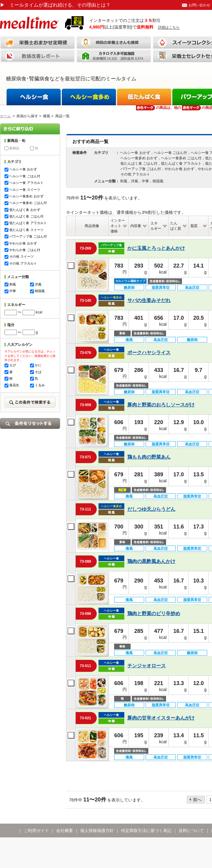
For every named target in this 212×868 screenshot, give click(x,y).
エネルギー (156, 226)
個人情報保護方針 (97, 831)
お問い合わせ (199, 5)
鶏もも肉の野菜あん (149, 457)
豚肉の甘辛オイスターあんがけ (161, 718)
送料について (191, 831)
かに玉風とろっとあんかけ (156, 248)
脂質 (194, 226)
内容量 (136, 226)
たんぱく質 (176, 226)
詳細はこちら (169, 27)
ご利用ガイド (36, 831)
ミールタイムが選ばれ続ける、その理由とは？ (55, 5)
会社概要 (65, 831)
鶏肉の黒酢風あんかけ (151, 561)
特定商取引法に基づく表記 (146, 831)
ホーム (5, 116)
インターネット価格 (118, 226)
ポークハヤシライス (149, 353)
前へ (197, 800)
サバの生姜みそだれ (149, 300)
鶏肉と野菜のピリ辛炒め (154, 614)
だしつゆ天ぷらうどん (151, 509)
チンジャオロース (147, 666)
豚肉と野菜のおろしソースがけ (161, 405)
